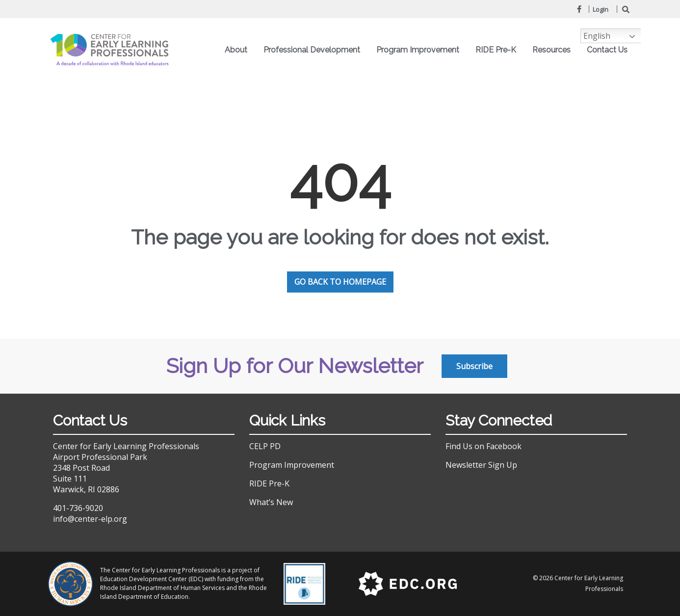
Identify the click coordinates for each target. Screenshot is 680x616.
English (597, 36)
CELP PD (265, 446)
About (238, 50)
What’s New (271, 502)
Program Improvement (420, 50)
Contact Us (607, 50)
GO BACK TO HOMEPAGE (340, 282)
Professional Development (314, 50)
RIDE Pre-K (498, 50)
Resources (554, 50)
